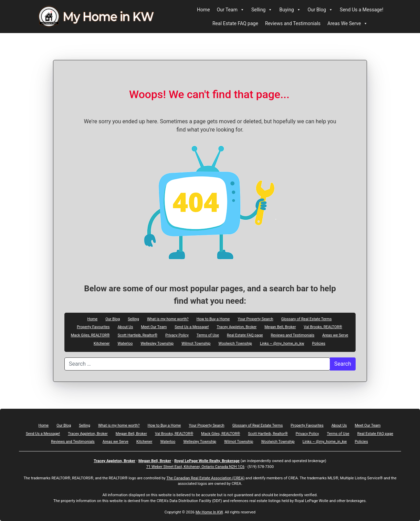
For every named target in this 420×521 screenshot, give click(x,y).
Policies (319, 343)
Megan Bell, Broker (280, 327)
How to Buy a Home (213, 319)
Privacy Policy (177, 335)
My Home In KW (209, 512)
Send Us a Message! (361, 10)
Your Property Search (255, 319)
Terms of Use (208, 335)
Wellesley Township (157, 343)
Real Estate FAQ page (235, 23)
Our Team (231, 10)
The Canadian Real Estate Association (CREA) (205, 478)
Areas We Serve (348, 23)
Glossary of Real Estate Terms (307, 319)
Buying (290, 10)
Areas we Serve (335, 335)
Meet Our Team (154, 327)
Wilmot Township (196, 343)
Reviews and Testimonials (293, 23)
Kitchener (102, 343)
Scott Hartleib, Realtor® (138, 335)
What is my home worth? (168, 319)
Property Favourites (93, 327)
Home (203, 10)
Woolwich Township (235, 343)
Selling (262, 10)
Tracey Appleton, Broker (237, 327)
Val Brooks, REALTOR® (323, 327)
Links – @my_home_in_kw (282, 343)
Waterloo (125, 343)
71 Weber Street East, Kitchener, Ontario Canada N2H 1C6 (196, 467)
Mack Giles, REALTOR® (90, 335)
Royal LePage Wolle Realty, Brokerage (207, 461)
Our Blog (321, 10)
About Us (125, 327)
